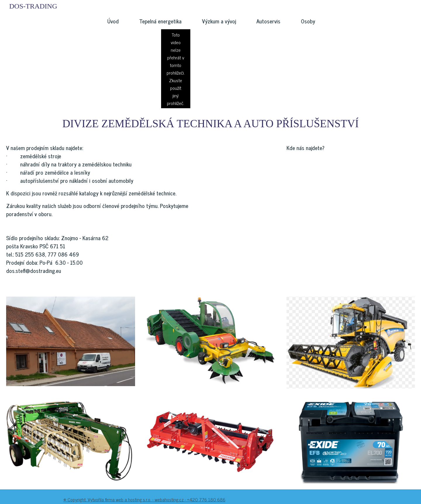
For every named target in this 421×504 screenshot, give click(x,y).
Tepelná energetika (160, 21)
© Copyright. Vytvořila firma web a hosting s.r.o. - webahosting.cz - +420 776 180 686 (144, 499)
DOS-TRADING (33, 6)
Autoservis (268, 21)
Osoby (308, 21)
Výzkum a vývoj (219, 21)
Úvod (113, 21)
